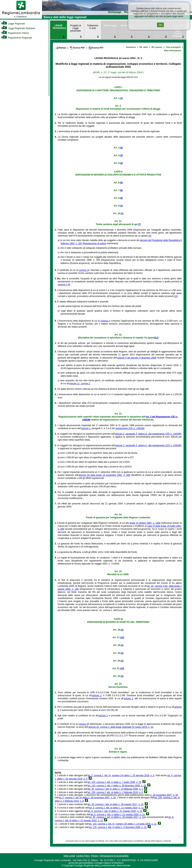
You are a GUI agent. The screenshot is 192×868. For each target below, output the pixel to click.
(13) (122, 668)
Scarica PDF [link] (77, 48)
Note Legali (69, 856)
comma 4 (105, 321)
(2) (121, 148)
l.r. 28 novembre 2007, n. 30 (164, 795)
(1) (121, 98)
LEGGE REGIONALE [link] (59, 27)
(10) (176, 296)
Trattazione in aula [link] (93, 27)
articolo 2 (86, 428)
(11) (156, 338)
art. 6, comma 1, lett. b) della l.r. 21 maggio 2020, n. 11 (115, 811)
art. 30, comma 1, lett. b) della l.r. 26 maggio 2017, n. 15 (117, 817)
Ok (160, 25)
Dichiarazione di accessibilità (114, 856)
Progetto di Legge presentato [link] (76, 28)
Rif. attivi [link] (144, 47)
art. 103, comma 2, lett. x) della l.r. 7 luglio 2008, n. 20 (114, 782)
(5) (121, 183)
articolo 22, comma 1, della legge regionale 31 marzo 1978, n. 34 (121, 727)
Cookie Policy (83, 856)
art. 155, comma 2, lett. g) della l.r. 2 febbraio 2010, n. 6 (115, 792)
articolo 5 (103, 716)
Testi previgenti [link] (173, 47)
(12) (122, 637)
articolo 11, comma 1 (80, 384)
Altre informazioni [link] (172, 50)
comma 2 (83, 724)
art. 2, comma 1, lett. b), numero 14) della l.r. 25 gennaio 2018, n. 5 (121, 775)
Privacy (95, 856)
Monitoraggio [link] (110, 26)
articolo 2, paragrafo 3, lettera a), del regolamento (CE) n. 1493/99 (148, 434)
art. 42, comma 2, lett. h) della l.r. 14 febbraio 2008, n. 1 (115, 789)
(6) (121, 190)
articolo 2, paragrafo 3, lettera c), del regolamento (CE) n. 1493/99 (148, 445)
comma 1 (84, 270)
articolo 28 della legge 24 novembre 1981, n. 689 (104, 475)
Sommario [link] (131, 47)
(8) (150, 236)
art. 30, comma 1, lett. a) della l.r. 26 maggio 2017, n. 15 (115, 804)
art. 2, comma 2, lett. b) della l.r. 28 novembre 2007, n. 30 (87, 798)
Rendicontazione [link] (128, 26)
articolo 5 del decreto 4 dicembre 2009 (137, 358)
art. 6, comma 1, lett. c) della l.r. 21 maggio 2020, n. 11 (118, 815)
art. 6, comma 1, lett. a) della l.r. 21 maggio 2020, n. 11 (117, 808)
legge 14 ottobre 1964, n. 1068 (145, 523)
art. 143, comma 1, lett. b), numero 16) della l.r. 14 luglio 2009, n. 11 (123, 824)
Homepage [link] (115, 12)
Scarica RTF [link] (96, 48)
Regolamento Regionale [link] (17, 38)
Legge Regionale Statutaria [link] (18, 28)
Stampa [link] (61, 48)
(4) (121, 163)
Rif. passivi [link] (157, 47)
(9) (69, 285)
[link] (21, 18)
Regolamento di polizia (95, 243)
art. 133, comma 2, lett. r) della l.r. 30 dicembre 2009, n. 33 (117, 786)
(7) (139, 224)
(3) (121, 155)
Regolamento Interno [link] (15, 33)
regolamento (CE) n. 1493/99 (130, 428)
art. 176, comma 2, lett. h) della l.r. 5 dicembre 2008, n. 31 (118, 827)
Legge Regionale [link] (13, 24)
